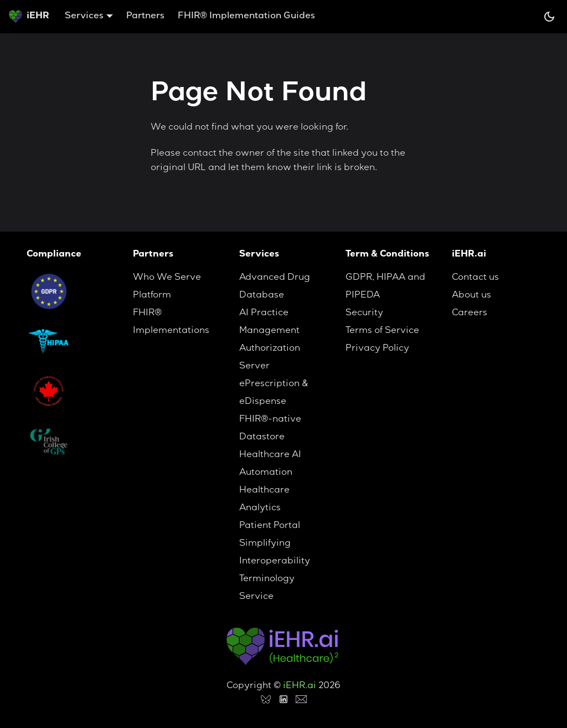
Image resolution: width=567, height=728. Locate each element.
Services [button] (84, 17)
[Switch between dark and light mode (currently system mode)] (549, 17)
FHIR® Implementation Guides (246, 17)
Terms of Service (382, 331)
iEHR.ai (300, 686)
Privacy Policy (377, 349)
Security (364, 314)
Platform (152, 296)
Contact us (475, 278)
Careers (470, 314)
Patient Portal (270, 526)
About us (471, 296)
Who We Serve (167, 278)
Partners (145, 17)
